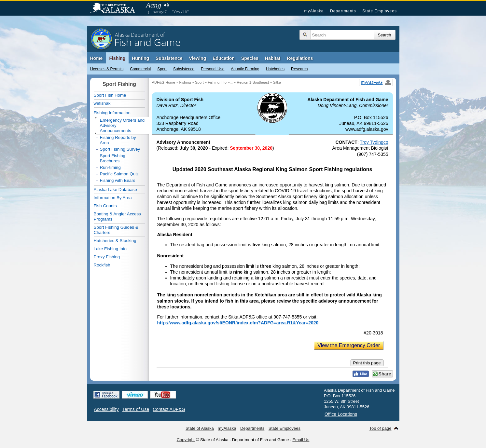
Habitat (273, 58)
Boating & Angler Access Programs (117, 217)
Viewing (198, 58)
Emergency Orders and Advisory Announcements (122, 125)
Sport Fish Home (110, 95)
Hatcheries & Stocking (115, 241)
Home (97, 58)
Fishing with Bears (118, 180)
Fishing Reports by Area (118, 140)
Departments (343, 11)
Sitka (277, 82)
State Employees (380, 11)
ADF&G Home (164, 82)
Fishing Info (217, 82)
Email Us (301, 440)
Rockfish (102, 265)
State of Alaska (116, 8)
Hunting (140, 58)
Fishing (117, 58)
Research (299, 69)
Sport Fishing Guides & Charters (116, 230)
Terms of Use (136, 409)
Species (250, 58)
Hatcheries (275, 69)
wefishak (102, 103)
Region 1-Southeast (253, 82)
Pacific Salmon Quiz (119, 174)
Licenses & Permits (107, 69)
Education (224, 58)
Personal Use (213, 69)
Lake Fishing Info (110, 249)
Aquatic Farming (245, 69)
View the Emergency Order (349, 345)
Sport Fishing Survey (120, 149)
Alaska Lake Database (115, 190)
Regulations (300, 58)
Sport (162, 69)
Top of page (381, 428)
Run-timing (110, 167)
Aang (154, 5)
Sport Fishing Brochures (113, 158)
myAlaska (314, 11)
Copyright (186, 440)
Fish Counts (105, 206)
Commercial (140, 69)
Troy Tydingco (374, 142)
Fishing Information (112, 113)
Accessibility (106, 409)
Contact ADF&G (169, 409)
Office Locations (341, 414)
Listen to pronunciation (167, 5)
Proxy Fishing (107, 257)
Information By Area (113, 198)
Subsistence (184, 69)
